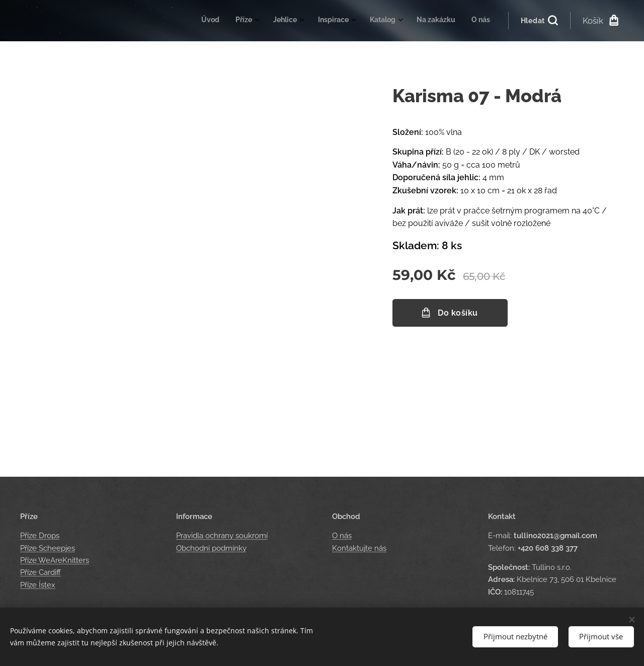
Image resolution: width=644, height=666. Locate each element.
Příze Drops (40, 536)
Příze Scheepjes (48, 548)
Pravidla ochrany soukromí (222, 536)
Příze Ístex (38, 585)
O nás (342, 536)
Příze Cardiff (41, 572)
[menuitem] (376, 21)
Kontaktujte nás (359, 548)
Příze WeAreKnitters (55, 560)
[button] (539, 21)
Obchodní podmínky (211, 548)
